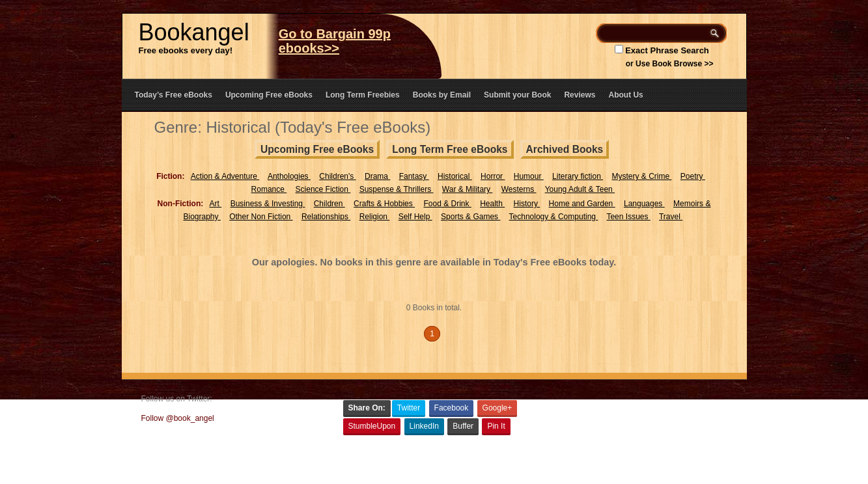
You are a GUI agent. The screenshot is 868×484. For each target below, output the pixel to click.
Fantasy (414, 176)
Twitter (409, 408)
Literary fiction (578, 176)
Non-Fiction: (181, 204)
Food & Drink (447, 204)
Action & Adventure (225, 176)
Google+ (497, 408)
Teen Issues (628, 217)
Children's (337, 176)
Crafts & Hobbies (384, 204)
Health (492, 204)
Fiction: (170, 176)
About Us (625, 95)
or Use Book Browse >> (670, 64)
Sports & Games (470, 217)
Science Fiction (323, 189)
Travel (671, 217)
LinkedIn (424, 426)
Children (329, 204)
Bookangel (194, 32)
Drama (377, 176)
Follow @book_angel (178, 418)
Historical (455, 176)
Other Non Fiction (261, 217)
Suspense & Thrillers (397, 189)
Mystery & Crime (641, 176)
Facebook (452, 408)
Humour (529, 176)
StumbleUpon (372, 426)
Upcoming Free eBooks (269, 95)
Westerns (519, 189)
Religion (375, 217)
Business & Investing (268, 204)
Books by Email (442, 95)
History (527, 204)
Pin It (496, 426)
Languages (644, 204)
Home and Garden (582, 204)
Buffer (463, 426)
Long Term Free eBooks (450, 149)
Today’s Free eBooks (174, 95)
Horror (493, 176)
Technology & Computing (554, 217)
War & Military (468, 189)
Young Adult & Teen (580, 189)
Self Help (415, 217)
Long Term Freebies (363, 95)
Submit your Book (517, 95)
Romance (269, 189)
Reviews (580, 95)
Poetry (693, 176)
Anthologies (289, 176)
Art (216, 204)
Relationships (326, 217)
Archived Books (565, 149)
